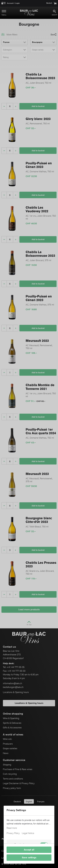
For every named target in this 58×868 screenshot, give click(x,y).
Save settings (29, 857)
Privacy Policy (13, 833)
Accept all (29, 850)
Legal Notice (28, 833)
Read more (12, 828)
